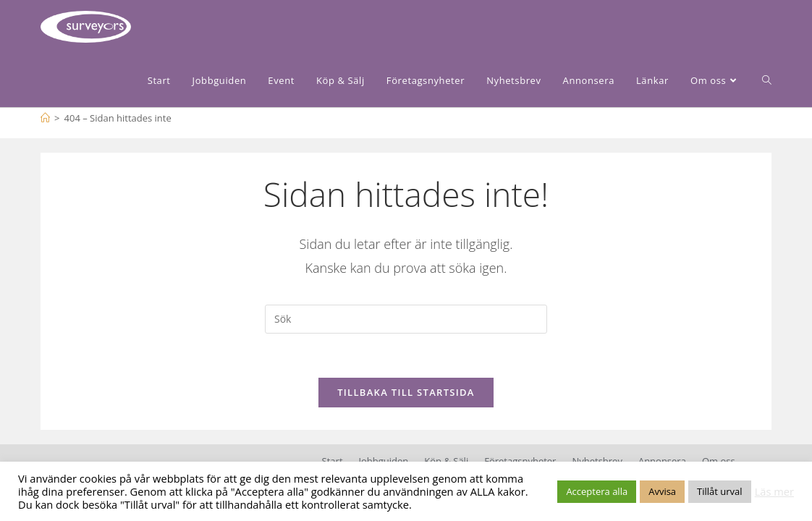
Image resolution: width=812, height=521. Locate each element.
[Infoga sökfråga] (406, 319)
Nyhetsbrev (597, 461)
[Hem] (45, 118)
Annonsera (662, 461)
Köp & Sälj (446, 461)
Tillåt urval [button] (720, 491)
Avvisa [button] (662, 491)
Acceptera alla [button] (597, 491)
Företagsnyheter (520, 461)
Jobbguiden (384, 461)
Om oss (719, 461)
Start (333, 461)
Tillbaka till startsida (406, 392)
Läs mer (774, 491)
